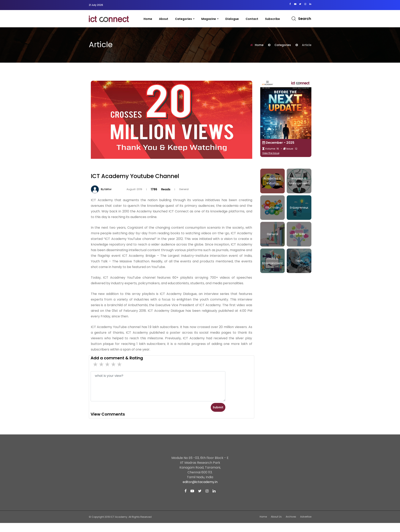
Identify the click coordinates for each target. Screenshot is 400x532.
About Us (276, 517)
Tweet (248, 170)
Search (305, 19)
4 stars (102, 364)
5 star (96, 364)
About (164, 19)
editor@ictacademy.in (200, 482)
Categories (183, 19)
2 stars (114, 364)
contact (252, 19)
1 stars (120, 364)
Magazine (209, 19)
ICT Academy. (119, 517)
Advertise (306, 517)
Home (148, 19)
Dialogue (232, 19)
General (184, 189)
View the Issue (271, 153)
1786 (154, 189)
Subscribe (272, 19)
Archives (291, 517)
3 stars (108, 364)
